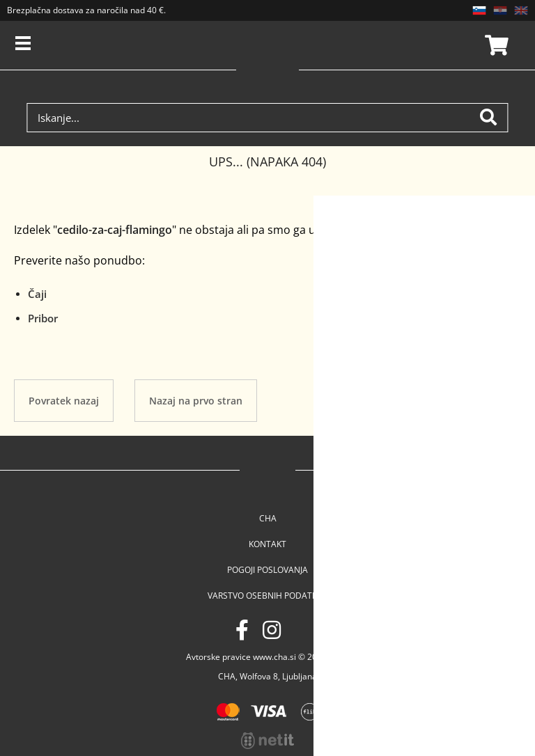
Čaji (37, 294)
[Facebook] (242, 630)
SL (479, 10)
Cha (268, 518)
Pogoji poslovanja (267, 570)
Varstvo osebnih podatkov (268, 596)
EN (521, 10)
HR (500, 10)
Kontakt (267, 544)
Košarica (495, 45)
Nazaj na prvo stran (196, 401)
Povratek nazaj (64, 401)
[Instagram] (272, 630)
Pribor (43, 318)
